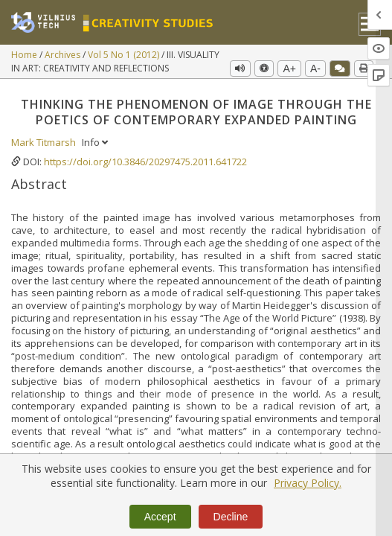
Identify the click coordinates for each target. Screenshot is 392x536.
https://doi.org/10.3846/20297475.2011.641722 (145, 162)
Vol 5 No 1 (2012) (125, 55)
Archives (64, 55)
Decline (231, 517)
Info (95, 142)
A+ (289, 68)
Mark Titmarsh (45, 142)
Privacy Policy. (308, 483)
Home (25, 55)
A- (315, 68)
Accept (160, 517)
